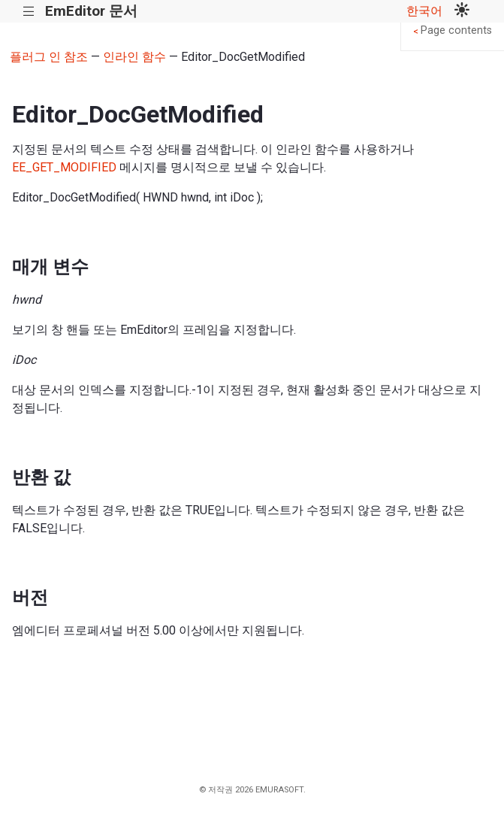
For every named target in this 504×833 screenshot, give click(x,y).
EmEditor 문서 (91, 11)
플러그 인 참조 (49, 57)
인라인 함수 (134, 57)
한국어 (424, 11)
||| (29, 12)
